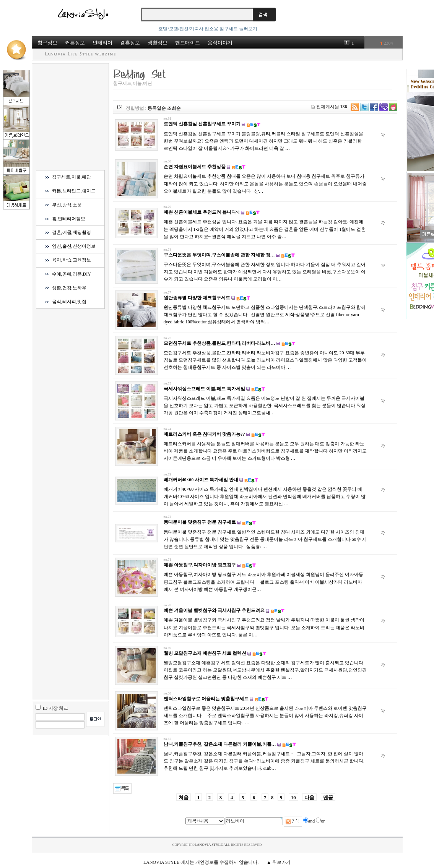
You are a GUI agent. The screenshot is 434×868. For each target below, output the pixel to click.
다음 (309, 797)
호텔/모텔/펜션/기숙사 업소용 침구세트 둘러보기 (208, 29)
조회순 (174, 108)
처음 (184, 797)
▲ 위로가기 (279, 862)
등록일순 (157, 108)
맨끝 (328, 797)
